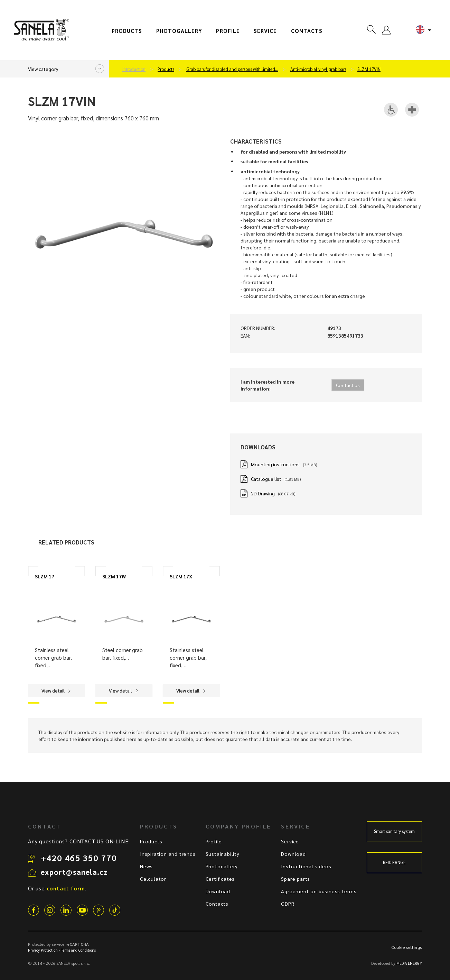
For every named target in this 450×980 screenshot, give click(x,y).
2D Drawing (263, 493)
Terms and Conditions (78, 950)
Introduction (134, 69)
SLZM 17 (45, 576)
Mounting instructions (275, 464)
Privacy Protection (43, 950)
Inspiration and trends (168, 854)
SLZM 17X (181, 576)
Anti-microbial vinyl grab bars (318, 69)
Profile (228, 31)
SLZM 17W (114, 576)
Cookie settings (407, 947)
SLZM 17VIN (369, 69)
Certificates (220, 879)
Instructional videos (306, 866)
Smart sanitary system (394, 831)
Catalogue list (266, 479)
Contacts (307, 31)
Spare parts (296, 879)
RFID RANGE (394, 862)
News (146, 866)
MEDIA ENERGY (409, 963)
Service (265, 31)
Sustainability (223, 854)
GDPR (288, 904)
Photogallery (179, 31)
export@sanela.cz (74, 872)
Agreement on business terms (319, 891)
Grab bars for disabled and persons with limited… (232, 69)
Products (127, 31)
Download (218, 891)
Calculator (153, 879)
